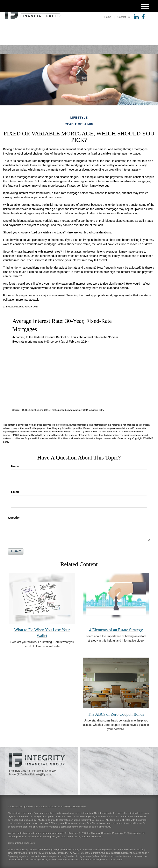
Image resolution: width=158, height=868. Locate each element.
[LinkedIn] (136, 17)
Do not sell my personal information (84, 837)
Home (108, 17)
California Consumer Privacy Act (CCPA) (111, 833)
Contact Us (124, 17)
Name (15, 466)
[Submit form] (16, 552)
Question (14, 518)
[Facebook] (143, 17)
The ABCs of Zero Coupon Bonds (116, 714)
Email (15, 492)
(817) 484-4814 (25, 775)
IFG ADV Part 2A (114, 860)
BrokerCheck (79, 807)
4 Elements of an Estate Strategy (116, 630)
